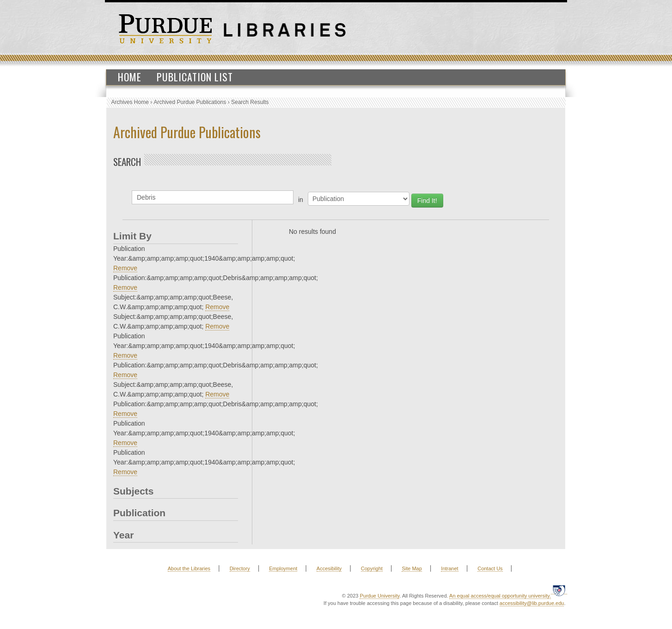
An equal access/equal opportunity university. (500, 596)
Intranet (449, 568)
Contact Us (490, 568)
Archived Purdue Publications (190, 102)
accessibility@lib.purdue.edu (532, 603)
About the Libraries (189, 568)
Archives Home (130, 102)
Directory (240, 568)
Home (130, 77)
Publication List (195, 77)
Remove (125, 268)
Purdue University (379, 596)
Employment (283, 568)
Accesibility (329, 568)
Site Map (412, 568)
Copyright (372, 568)
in (301, 200)
